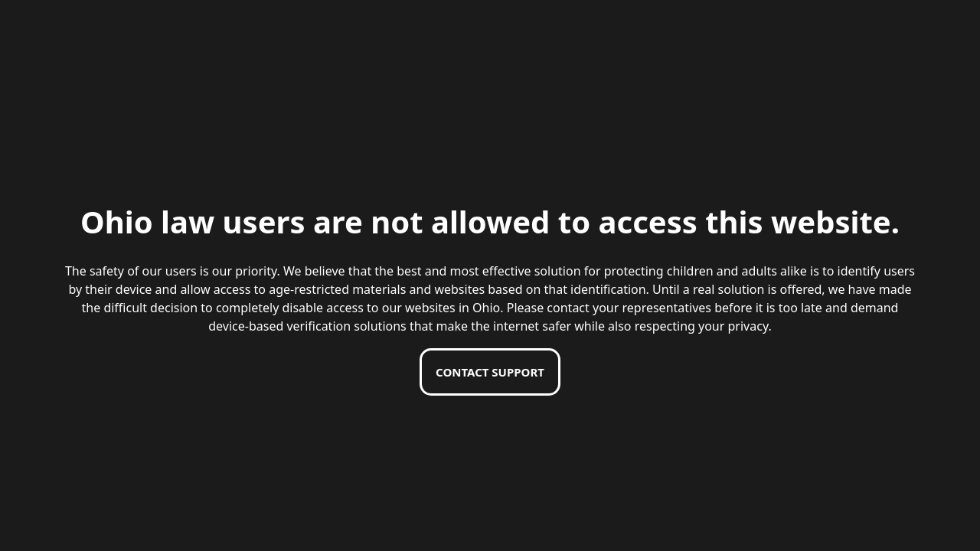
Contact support (490, 372)
